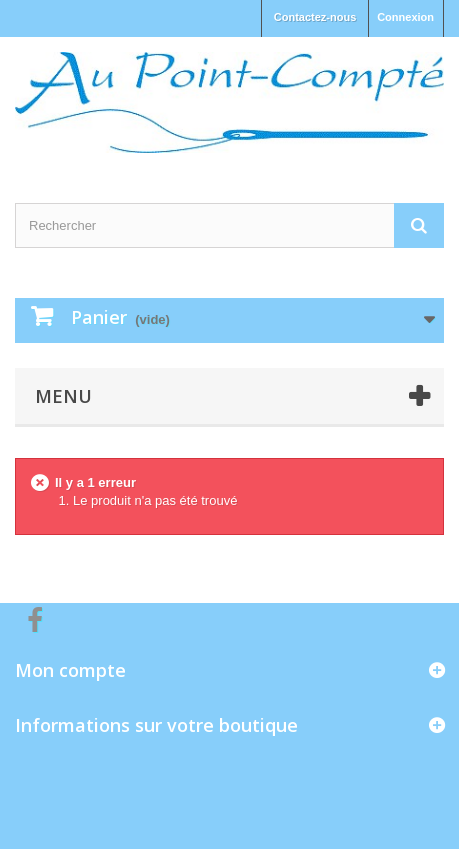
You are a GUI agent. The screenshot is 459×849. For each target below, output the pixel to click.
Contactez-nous (315, 17)
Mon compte (70, 670)
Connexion (405, 17)
